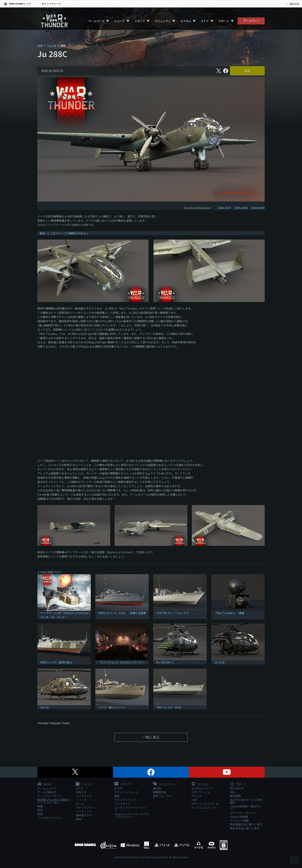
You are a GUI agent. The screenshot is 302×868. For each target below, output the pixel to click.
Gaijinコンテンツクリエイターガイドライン (132, 815)
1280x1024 (224, 208)
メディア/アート (86, 807)
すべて (80, 788)
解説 (247, 71)
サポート (224, 21)
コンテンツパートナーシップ (131, 809)
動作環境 (235, 796)
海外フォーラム (162, 796)
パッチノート (84, 811)
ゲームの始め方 (47, 792)
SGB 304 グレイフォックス (173, 613)
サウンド (197, 796)
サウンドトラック (125, 800)
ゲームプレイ (251, 21)
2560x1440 (258, 208)
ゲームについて (47, 788)
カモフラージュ (201, 792)
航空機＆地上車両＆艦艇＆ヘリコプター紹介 (54, 801)
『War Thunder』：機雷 (229, 613)
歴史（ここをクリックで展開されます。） (65, 233)
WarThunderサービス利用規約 (246, 801)
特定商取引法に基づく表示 (246, 824)
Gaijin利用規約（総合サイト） (246, 808)
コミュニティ (163, 21)
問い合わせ (237, 788)
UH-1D (44, 707)
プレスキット (122, 804)
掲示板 (157, 788)
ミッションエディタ (203, 807)
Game (44, 784)
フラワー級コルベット (112, 707)
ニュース (120, 21)
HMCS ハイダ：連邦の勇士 (56, 662)
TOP (40, 45)
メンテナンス (84, 796)
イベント (81, 800)
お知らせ (81, 792)
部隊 (40, 814)
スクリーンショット (126, 792)
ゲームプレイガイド (49, 796)
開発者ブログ (84, 815)
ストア (205, 21)
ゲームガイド (96, 21)
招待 (40, 810)
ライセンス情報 (239, 821)
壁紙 (117, 796)
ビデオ (118, 788)
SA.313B (219, 662)
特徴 (40, 806)
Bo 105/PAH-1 (165, 662)
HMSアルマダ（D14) (169, 707)
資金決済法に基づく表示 (245, 828)
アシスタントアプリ (49, 818)
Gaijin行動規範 (239, 817)
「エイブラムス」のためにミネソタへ (121, 662)
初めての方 (294, 4)
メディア (140, 21)
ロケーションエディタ (205, 804)
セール (80, 804)
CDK (194, 800)
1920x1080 (241, 208)
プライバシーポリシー (243, 813)
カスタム (186, 21)
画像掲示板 (160, 792)
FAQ (232, 792)
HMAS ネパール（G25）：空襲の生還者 (122, 613)
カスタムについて (202, 788)
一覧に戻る (151, 737)
